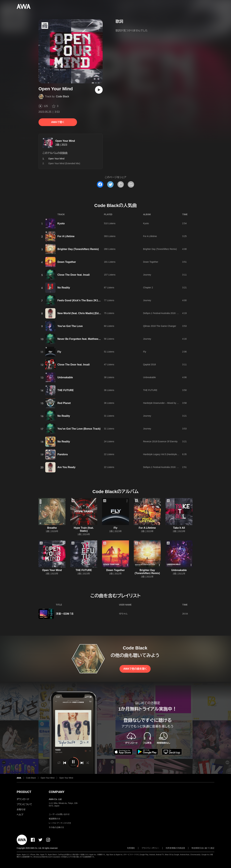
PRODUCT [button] (24, 792)
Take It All (179, 528)
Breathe (52, 528)
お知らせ (21, 809)
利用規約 (131, 848)
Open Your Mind (65, 141)
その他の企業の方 (56, 827)
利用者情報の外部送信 (175, 848)
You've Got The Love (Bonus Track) (79, 429)
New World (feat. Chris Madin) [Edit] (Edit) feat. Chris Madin (94, 313)
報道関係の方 (55, 819)
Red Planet (64, 403)
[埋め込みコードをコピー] (131, 184)
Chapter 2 (148, 288)
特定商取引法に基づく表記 (203, 848)
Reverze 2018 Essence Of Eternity (160, 441)
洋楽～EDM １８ (65, 614)
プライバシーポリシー (150, 848)
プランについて (24, 804)
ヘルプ (20, 815)
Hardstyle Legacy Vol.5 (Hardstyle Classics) (165, 454)
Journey (147, 275)
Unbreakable (65, 377)
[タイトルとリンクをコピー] (121, 184)
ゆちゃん (123, 614)
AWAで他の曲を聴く (135, 669)
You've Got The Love (70, 326)
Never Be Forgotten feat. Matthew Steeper (83, 339)
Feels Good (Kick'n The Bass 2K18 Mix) (81, 300)
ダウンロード (23, 799)
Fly (59, 352)
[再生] (99, 90)
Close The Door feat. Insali (74, 275)
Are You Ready (66, 467)
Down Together (67, 262)
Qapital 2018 (149, 364)
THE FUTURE (66, 390)
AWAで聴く (58, 122)
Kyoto (61, 223)
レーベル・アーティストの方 (60, 823)
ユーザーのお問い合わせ (59, 814)
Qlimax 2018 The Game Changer (160, 326)
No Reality (64, 288)
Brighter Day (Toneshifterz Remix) (78, 249)
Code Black (63, 96)
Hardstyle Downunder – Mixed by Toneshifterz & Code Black (173, 403)
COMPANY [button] (57, 792)
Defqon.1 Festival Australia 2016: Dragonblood (166, 313)
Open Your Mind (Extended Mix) (64, 163)
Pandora (63, 454)
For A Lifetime (66, 236)
